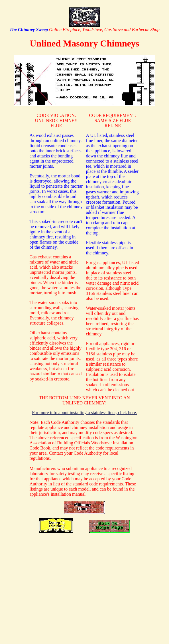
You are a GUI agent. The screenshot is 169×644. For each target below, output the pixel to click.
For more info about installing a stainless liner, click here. (84, 413)
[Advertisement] (85, 584)
